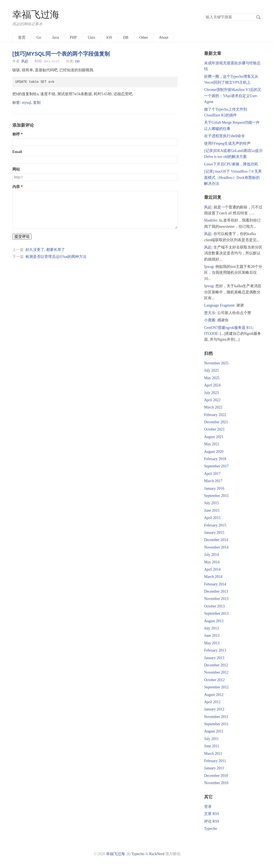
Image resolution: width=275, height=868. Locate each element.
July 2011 (211, 739)
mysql (26, 103)
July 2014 (211, 555)
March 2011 (213, 754)
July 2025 (211, 370)
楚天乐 (210, 313)
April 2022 (212, 400)
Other (144, 38)
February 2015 (215, 525)
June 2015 (212, 511)
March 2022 (213, 407)
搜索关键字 (204, 13)
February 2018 (215, 459)
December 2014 (216, 540)
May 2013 (212, 643)
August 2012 (214, 695)
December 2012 (216, 665)
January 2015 (214, 533)
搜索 (258, 17)
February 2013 (215, 650)
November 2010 (216, 783)
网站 (16, 169)
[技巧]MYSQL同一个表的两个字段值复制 (61, 54)
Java (55, 38)
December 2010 (216, 776)
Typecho (211, 829)
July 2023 (211, 393)
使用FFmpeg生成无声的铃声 (227, 143)
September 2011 (216, 724)
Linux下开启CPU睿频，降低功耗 (231, 164)
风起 (25, 61)
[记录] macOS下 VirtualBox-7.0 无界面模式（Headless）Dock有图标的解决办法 (233, 177)
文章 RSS (212, 814)
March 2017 (213, 481)
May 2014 (212, 562)
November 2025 (216, 363)
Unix (92, 38)
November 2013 (216, 599)
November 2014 (216, 547)
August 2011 (214, 731)
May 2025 (212, 378)
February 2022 (215, 415)
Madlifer (211, 220)
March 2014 (213, 577)
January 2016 (214, 488)
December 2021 (216, 422)
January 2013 (214, 658)
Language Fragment (219, 305)
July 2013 (211, 628)
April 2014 (212, 569)
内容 (16, 187)
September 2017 (216, 466)
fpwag (209, 267)
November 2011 (216, 717)
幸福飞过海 (36, 15)
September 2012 (216, 687)
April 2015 (212, 518)
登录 (208, 807)
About (164, 38)
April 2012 (212, 702)
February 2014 (215, 584)
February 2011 (215, 761)
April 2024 (212, 385)
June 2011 (212, 746)
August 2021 (214, 437)
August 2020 (214, 452)
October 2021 (214, 429)
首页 (22, 38)
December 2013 (216, 591)
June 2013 (212, 636)
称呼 (16, 134)
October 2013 (214, 606)
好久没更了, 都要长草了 (45, 250)
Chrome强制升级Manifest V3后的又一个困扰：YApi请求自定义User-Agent (233, 96)
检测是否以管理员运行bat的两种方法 (56, 257)
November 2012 (216, 672)
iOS (109, 38)
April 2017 (212, 474)
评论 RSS (212, 821)
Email (17, 152)
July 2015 (211, 503)
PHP (73, 38)
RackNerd (157, 854)
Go (39, 38)
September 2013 (216, 613)
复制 (37, 103)
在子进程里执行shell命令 (225, 136)
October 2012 (214, 680)
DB (126, 38)
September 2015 (216, 496)
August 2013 (214, 621)
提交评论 (22, 236)
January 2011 (214, 768)
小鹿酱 (210, 320)
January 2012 (214, 709)
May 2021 (212, 444)
